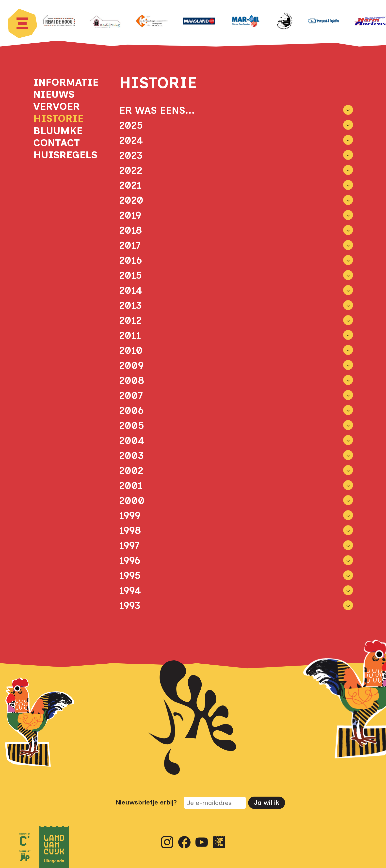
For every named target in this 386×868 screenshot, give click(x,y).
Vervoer (56, 106)
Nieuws (54, 94)
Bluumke (58, 131)
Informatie (64, 82)
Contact (57, 143)
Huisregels (64, 155)
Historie (58, 118)
